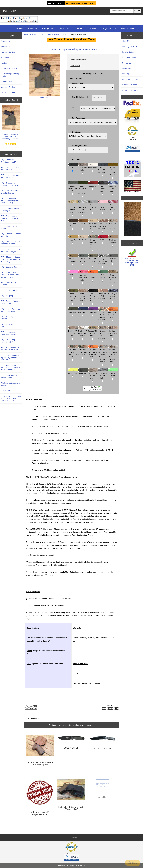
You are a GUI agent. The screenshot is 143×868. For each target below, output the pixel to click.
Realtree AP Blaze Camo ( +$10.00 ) (113, 313)
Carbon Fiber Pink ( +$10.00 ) (103, 206)
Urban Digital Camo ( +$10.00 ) (103, 374)
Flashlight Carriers (49, 29)
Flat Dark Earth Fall (113, 240)
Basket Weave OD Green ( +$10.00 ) (83, 188)
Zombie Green (113, 373)
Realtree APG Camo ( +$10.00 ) (93, 332)
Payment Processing (132, 138)
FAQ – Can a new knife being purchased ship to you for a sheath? (10, 367)
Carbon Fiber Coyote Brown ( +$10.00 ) (73, 207)
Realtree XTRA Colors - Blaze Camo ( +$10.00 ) (93, 352)
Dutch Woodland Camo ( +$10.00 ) (93, 242)
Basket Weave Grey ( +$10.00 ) (73, 187)
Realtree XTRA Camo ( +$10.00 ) (83, 351)
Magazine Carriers (109, 29)
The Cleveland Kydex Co (77, 865)
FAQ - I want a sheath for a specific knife (11, 169)
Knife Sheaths (93, 29)
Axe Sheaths (33, 29)
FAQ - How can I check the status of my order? (10, 349)
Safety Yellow (73, 372)
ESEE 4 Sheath (71, 748)
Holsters (33, 34)
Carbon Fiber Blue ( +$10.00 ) (113, 187)
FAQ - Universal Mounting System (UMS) (11, 209)
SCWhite (103, 797)
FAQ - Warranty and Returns (9, 318)
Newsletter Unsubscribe (132, 90)
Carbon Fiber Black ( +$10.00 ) (103, 187)
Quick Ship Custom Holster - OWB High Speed (40, 764)
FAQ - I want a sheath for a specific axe (11, 235)
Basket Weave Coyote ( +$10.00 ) (113, 170)
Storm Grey (83, 372)
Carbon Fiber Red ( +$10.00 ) (113, 206)
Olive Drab (73, 311)
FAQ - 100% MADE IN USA (9, 325)
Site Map (126, 74)
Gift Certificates (66, 29)
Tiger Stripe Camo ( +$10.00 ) (93, 374)
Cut (74, 108)
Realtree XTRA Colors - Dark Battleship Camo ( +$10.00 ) (103, 354)
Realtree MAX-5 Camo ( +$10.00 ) (113, 332)
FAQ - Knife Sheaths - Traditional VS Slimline (10, 333)
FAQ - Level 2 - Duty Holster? (9, 227)
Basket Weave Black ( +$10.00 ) (103, 169)
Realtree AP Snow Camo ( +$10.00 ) (83, 332)
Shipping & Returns (130, 46)
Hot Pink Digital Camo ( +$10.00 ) (83, 276)
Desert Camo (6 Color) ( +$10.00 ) (103, 225)
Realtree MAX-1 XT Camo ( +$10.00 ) (103, 333)
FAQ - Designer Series (10, 267)
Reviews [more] (11, 100)
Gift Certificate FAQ (130, 79)
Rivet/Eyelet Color (80, 146)
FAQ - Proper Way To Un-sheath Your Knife (11, 310)
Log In (13, 11)
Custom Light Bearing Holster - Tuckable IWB (71, 808)
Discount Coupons (129, 85)
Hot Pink (73, 274)
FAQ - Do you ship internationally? (8, 341)
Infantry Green (103, 275)
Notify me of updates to (132, 257)
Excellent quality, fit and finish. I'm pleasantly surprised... (11, 123)
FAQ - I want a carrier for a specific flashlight (10, 250)
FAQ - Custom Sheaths (10, 290)
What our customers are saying (10, 384)
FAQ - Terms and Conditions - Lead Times (10, 161)
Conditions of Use (129, 57)
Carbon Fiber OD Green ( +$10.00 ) (93, 206)
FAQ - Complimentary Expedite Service (9, 192)
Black (73, 166)
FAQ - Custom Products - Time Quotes (11, 302)
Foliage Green (83, 259)
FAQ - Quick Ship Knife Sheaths (10, 284)
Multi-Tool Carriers (128, 29)
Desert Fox (73, 239)
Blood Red (93, 185)
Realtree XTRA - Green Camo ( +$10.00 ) (73, 352)
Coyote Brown (83, 223)
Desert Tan (83, 238)
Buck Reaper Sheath (103, 748)
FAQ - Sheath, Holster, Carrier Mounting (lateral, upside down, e (11, 275)
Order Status (127, 68)
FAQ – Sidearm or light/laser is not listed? (10, 184)
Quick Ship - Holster (9, 68)
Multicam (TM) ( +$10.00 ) (103, 295)
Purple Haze (93, 311)
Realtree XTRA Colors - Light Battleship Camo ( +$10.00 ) (113, 354)
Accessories (19, 29)
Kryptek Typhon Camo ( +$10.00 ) (93, 296)
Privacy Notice (128, 52)
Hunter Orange (93, 275)
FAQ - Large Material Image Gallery (9, 376)
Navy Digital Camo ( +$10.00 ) (113, 295)
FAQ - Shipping (7, 296)
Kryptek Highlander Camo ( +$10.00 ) (113, 277)
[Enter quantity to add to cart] (86, 388)
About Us (126, 41)
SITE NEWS (6, 391)
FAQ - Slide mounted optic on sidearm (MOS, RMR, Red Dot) (10, 201)
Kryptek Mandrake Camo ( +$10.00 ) (73, 296)
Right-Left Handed (80, 97)
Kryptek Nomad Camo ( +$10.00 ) (83, 296)
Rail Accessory (79, 118)
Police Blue (83, 311)
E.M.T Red (103, 238)
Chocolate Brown (73, 223)
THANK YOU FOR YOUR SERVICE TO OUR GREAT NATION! (11, 398)
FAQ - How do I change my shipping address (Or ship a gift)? (10, 357)
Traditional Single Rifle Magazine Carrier (40, 813)
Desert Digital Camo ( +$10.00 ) (113, 224)
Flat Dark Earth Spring (73, 259)
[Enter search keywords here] (121, 11)
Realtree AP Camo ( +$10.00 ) (73, 332)
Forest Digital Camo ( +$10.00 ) (93, 260)
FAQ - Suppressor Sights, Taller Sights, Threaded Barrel (11, 218)
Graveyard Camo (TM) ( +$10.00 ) (103, 260)
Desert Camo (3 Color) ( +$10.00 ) (93, 225)
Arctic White (93, 166)
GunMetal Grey (113, 258)
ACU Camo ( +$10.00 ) (83, 168)
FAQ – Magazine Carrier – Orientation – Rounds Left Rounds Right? (11, 259)
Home (4, 11)
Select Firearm (78, 83)
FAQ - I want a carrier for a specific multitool (10, 243)
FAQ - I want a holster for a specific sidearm (11, 176)
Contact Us (127, 63)
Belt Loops (77, 132)
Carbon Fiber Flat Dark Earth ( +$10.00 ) (83, 207)
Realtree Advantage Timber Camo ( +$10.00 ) (103, 315)
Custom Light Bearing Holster (48, 34)
